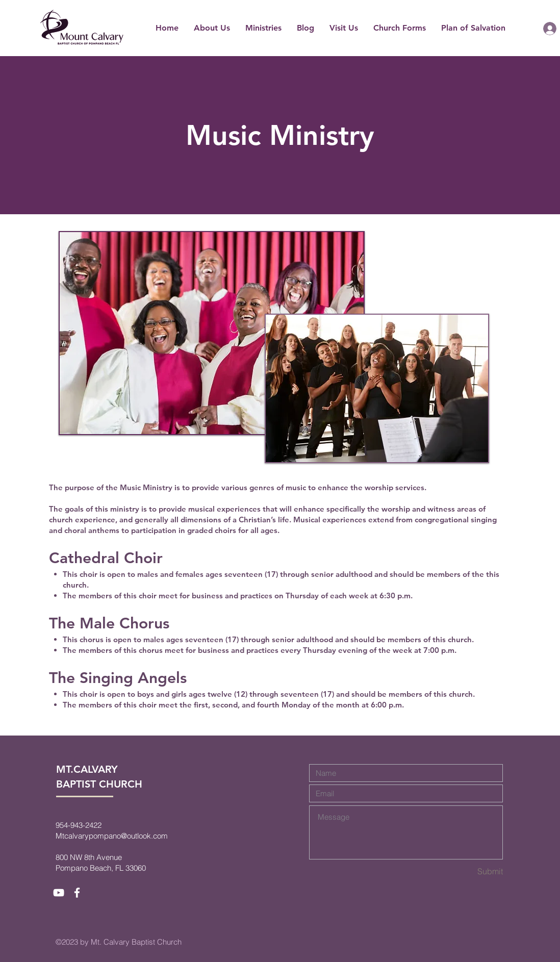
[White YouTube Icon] (59, 893)
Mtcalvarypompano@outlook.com (112, 836)
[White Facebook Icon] (77, 893)
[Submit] (467, 871)
